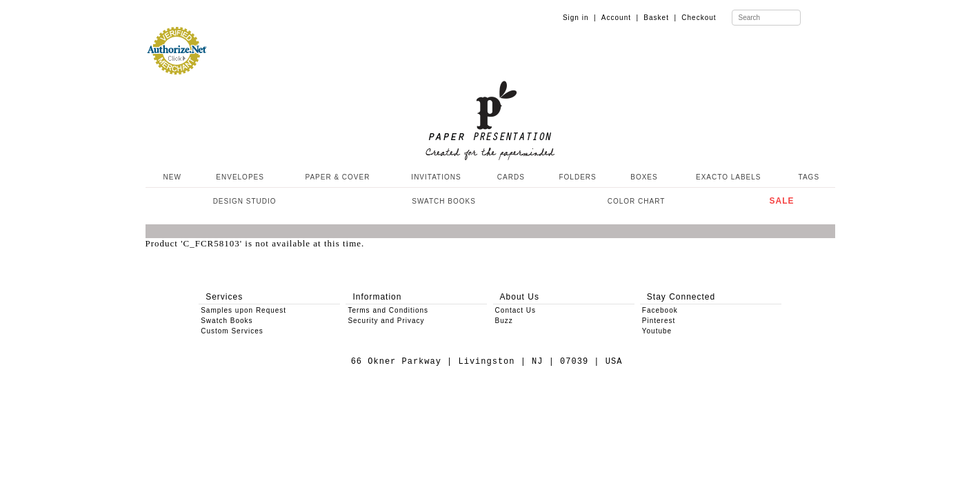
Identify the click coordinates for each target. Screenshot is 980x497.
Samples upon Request (243, 310)
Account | (620, 18)
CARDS (511, 177)
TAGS (809, 177)
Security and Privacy (386, 321)
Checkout (699, 18)
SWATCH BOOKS (444, 201)
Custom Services (232, 331)
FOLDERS (577, 177)
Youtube (657, 331)
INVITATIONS (436, 177)
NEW (171, 177)
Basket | (660, 18)
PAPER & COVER (337, 177)
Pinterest (659, 321)
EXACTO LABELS (729, 177)
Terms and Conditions (388, 310)
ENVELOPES (240, 177)
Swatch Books (227, 321)
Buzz (504, 321)
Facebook (660, 310)
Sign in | (580, 18)
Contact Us (516, 310)
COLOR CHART (637, 201)
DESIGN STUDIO (245, 201)
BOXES (644, 177)
